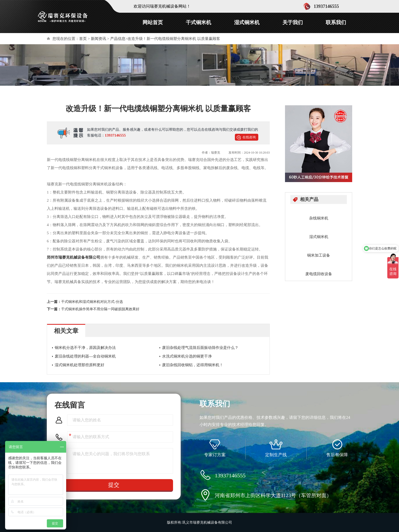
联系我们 (336, 22)
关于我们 (293, 22)
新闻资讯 (98, 39)
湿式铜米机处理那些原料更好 (80, 365)
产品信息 (118, 39)
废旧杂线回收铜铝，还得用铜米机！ (193, 365)
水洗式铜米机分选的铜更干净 (187, 356)
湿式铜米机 (247, 22)
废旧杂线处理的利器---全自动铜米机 (85, 356)
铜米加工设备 (319, 255)
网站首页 (153, 22)
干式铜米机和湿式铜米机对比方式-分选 (92, 302)
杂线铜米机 (319, 218)
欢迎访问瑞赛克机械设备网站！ (162, 6)
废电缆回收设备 (319, 274)
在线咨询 (249, 137)
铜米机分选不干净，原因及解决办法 (85, 348)
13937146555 (115, 135)
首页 (83, 39)
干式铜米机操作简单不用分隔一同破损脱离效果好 (100, 309)
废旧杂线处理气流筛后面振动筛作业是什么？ (200, 348)
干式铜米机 (198, 22)
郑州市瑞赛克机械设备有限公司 (74, 257)
